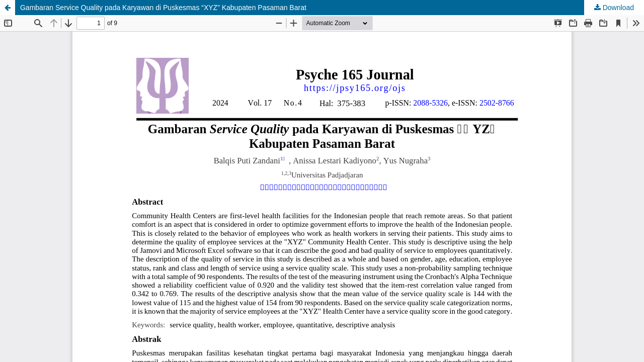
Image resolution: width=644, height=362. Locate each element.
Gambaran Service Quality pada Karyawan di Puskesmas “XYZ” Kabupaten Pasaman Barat (163, 8)
